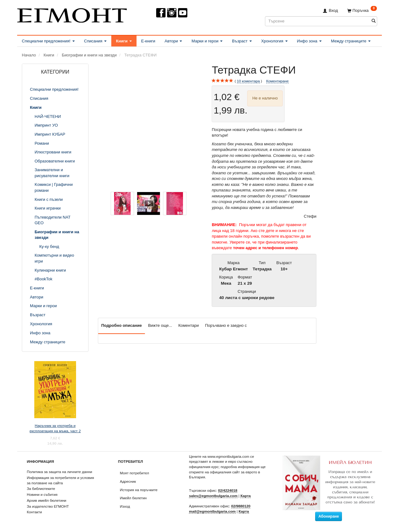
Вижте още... (160, 325)
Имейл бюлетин (133, 498)
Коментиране (277, 81)
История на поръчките (139, 490)
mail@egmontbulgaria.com (212, 511)
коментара (248, 81)
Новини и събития (42, 494)
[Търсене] (374, 21)
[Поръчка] (362, 10)
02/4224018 (228, 490)
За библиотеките (41, 488)
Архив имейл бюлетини (47, 500)
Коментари (189, 325)
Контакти (34, 512)
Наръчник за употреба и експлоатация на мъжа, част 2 (55, 428)
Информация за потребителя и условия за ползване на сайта (60, 480)
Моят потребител (135, 473)
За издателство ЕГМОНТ (48, 506)
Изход (125, 506)
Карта (245, 496)
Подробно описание (122, 325)
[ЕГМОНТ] (72, 14)
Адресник (128, 481)
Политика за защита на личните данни (59, 472)
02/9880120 (241, 506)
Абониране (329, 516)
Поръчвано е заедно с (226, 325)
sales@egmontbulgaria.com (213, 496)
